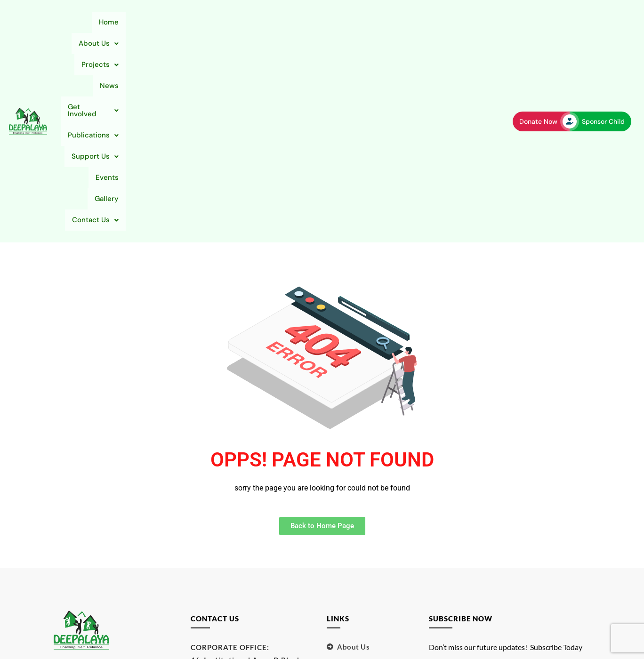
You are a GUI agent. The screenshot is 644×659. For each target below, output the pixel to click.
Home (115, 22)
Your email (507, 507)
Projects (212, 22)
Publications (369, 22)
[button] (159, 22)
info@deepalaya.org (226, 569)
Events (481, 22)
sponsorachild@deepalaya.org (245, 556)
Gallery (420, 43)
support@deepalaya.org (233, 543)
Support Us (432, 22)
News (254, 22)
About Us (159, 22)
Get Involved (303, 22)
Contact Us (469, 43)
